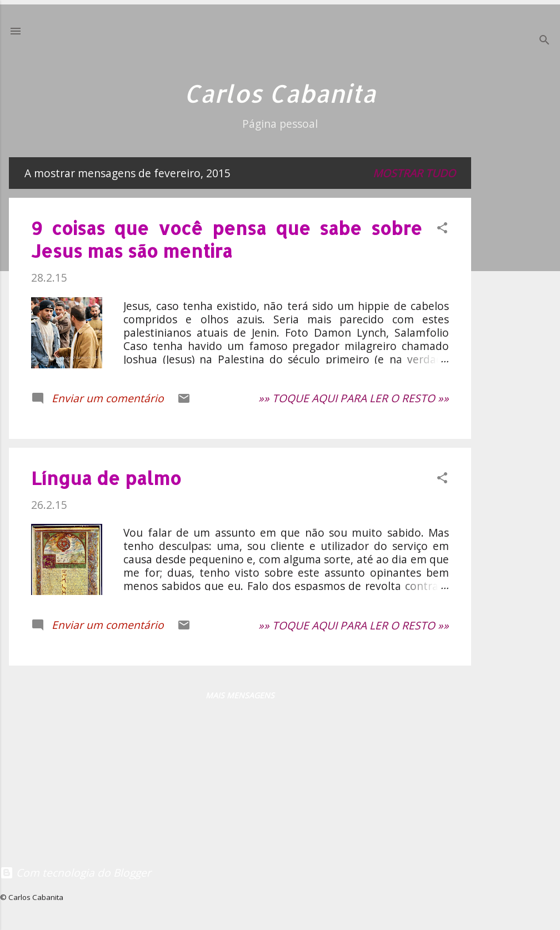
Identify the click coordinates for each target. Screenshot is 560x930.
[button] (442, 229)
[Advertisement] (520, 326)
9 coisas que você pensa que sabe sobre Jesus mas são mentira (227, 239)
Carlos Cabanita (280, 93)
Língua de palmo (106, 478)
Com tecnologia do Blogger (76, 872)
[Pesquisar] (544, 41)
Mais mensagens (240, 695)
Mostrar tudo (414, 173)
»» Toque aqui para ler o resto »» (354, 398)
